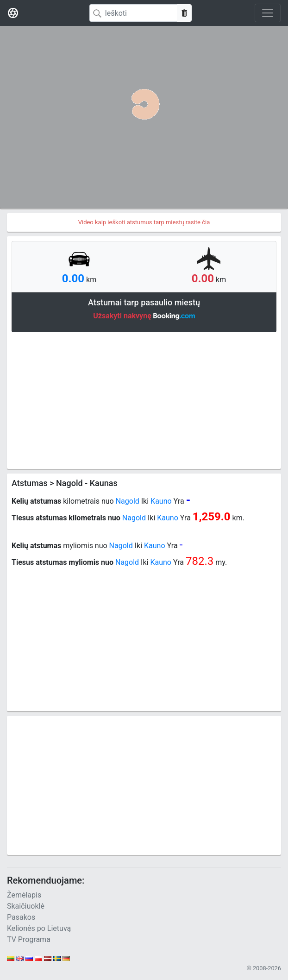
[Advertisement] (144, 399)
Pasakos (21, 917)
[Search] (133, 13)
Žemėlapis (24, 895)
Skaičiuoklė (26, 906)
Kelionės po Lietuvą (39, 928)
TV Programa (29, 939)
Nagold (128, 501)
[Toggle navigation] (268, 13)
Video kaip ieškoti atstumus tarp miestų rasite (144, 222)
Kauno (161, 501)
